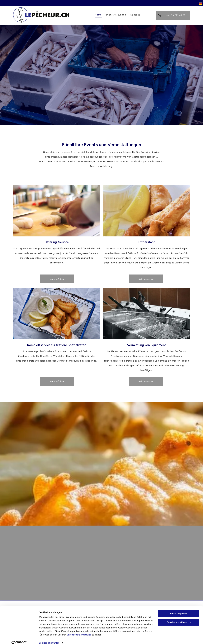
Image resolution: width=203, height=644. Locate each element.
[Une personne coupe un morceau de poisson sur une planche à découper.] (57, 211)
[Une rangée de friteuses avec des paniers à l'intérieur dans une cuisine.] (146, 314)
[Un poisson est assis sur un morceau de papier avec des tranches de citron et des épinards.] (146, 211)
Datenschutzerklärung (79, 630)
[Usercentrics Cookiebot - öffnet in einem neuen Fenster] (19, 638)
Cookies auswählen (49, 638)
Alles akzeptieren (178, 609)
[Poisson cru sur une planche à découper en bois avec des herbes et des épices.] (57, 314)
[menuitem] (98, 15)
